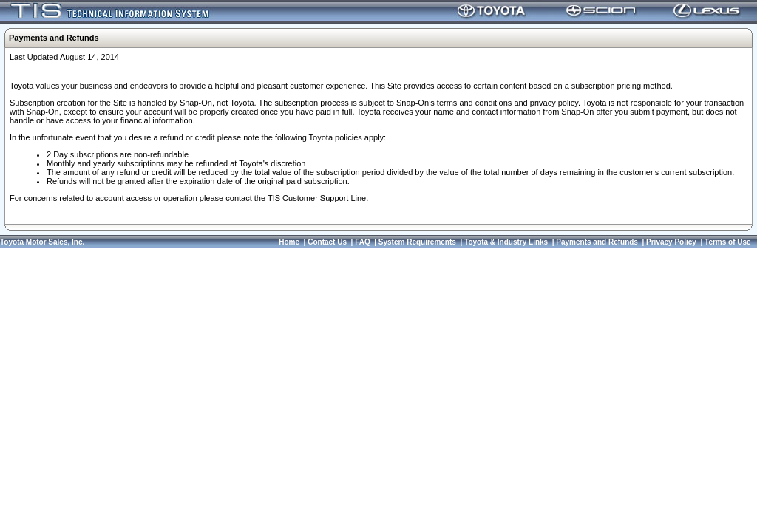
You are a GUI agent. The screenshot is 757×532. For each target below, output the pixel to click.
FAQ (363, 242)
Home (289, 242)
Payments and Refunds (597, 242)
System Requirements (417, 242)
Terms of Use (728, 242)
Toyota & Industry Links (506, 242)
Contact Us (327, 242)
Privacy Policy (671, 242)
